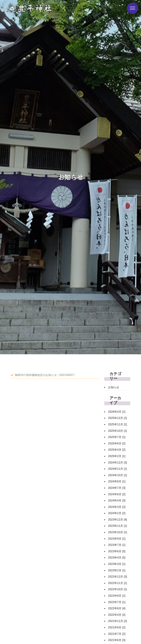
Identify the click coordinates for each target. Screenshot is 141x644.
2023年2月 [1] (117, 570)
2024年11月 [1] (118, 469)
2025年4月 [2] (117, 450)
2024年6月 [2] (117, 494)
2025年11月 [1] (118, 424)
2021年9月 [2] (117, 627)
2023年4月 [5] (117, 558)
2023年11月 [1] (118, 526)
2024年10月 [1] (118, 475)
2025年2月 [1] (117, 456)
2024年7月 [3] (117, 488)
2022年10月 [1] (118, 589)
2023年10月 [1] (118, 532)
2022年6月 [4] (117, 608)
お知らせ (114, 387)
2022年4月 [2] (117, 615)
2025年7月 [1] (117, 437)
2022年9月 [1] (117, 596)
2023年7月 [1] (117, 545)
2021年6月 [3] (117, 640)
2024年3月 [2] (117, 507)
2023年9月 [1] (117, 539)
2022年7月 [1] (117, 602)
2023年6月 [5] (117, 551)
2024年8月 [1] (117, 481)
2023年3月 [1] (117, 564)
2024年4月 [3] (117, 501)
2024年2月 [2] (117, 513)
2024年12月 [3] (118, 463)
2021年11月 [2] (118, 621)
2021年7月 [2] (117, 634)
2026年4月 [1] (117, 412)
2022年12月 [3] (118, 577)
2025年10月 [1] (118, 431)
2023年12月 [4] (118, 520)
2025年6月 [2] (117, 443)
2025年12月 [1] (118, 418)
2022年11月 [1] (118, 583)
